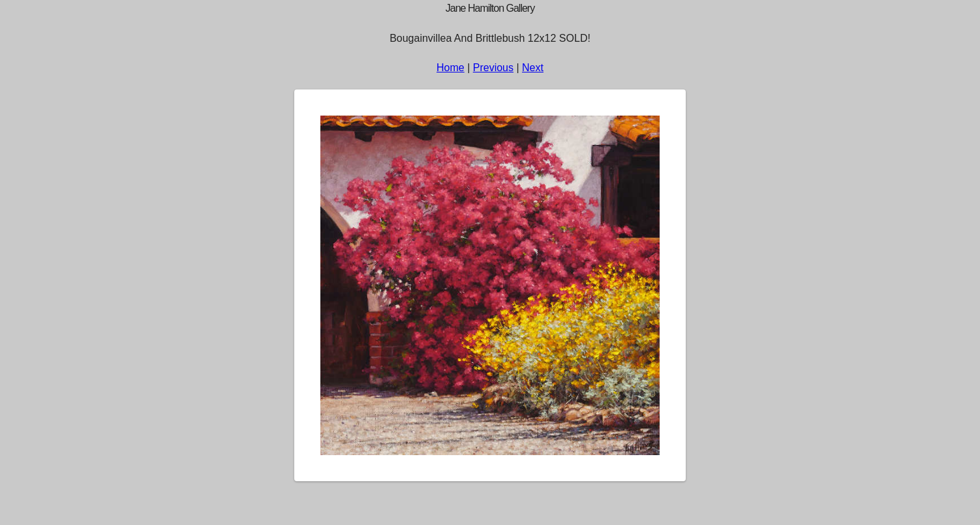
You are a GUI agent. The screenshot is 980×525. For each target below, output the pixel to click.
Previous (493, 68)
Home (451, 68)
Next (533, 68)
